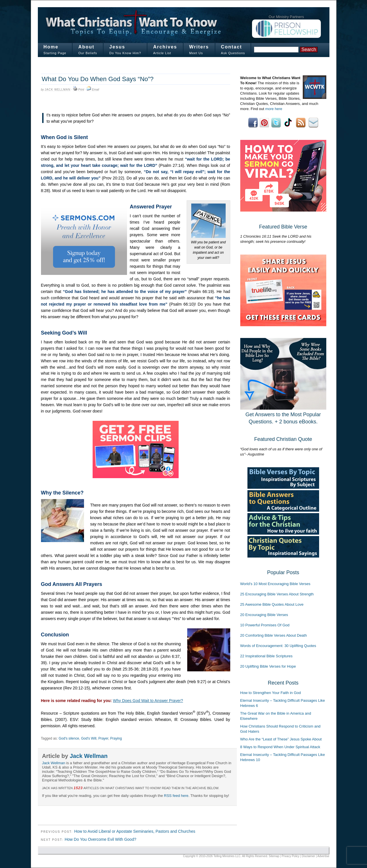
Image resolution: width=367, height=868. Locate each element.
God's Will (89, 738)
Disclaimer (309, 856)
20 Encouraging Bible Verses (264, 615)
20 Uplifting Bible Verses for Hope (268, 666)
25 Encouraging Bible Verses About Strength (277, 594)
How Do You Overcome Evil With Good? (100, 839)
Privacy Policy (290, 856)
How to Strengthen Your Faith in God (271, 693)
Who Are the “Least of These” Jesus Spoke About (281, 739)
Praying (116, 738)
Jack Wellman (58, 90)
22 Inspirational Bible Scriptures (267, 656)
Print (81, 90)
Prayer (103, 738)
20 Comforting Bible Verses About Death (274, 635)
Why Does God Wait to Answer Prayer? (148, 701)
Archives (165, 47)
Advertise (323, 856)
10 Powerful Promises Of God (265, 625)
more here (274, 109)
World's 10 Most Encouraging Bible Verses (275, 584)
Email (95, 90)
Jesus (117, 47)
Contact (232, 47)
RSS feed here (176, 796)
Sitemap (274, 856)
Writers (199, 47)
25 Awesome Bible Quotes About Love (272, 604)
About (86, 47)
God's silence (69, 738)
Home (51, 47)
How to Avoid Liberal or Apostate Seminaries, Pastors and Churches (135, 831)
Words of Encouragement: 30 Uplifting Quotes (278, 646)
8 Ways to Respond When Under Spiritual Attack (280, 747)
